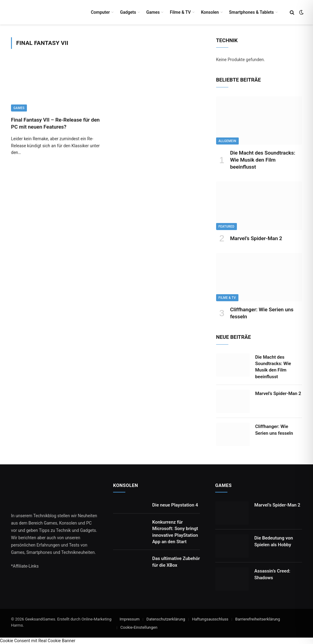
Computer (100, 12)
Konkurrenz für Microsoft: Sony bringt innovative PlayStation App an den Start (175, 532)
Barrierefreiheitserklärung (258, 619)
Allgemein (227, 141)
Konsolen (210, 12)
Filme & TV (180, 12)
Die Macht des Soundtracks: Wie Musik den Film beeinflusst (263, 160)
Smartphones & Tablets (251, 12)
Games (153, 12)
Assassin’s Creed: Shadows (272, 574)
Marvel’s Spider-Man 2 (256, 238)
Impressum (129, 619)
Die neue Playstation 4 (175, 505)
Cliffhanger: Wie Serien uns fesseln (262, 313)
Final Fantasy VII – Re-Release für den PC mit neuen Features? (55, 123)
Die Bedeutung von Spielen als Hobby (274, 541)
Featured (226, 227)
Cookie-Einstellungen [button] (139, 627)
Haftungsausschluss (210, 619)
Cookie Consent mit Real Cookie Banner (38, 641)
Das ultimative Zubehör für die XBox (176, 562)
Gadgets (128, 12)
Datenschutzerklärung (166, 619)
